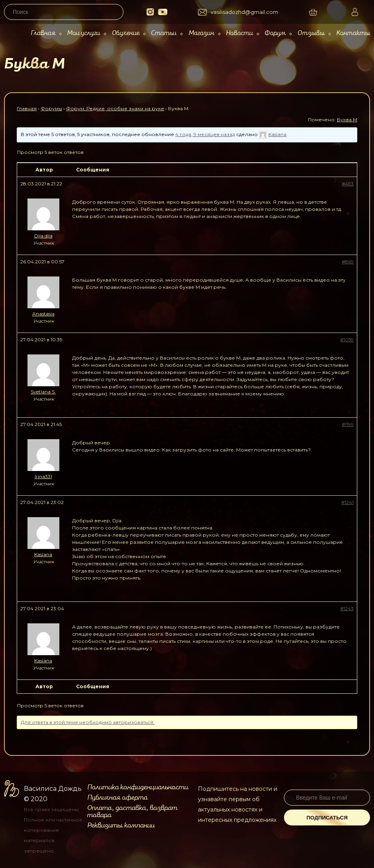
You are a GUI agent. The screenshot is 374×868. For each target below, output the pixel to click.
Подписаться (327, 818)
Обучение (126, 33)
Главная (43, 33)
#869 (348, 262)
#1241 (348, 502)
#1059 (347, 340)
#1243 (347, 608)
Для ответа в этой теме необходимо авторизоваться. (88, 722)
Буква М (347, 120)
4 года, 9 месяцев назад (205, 134)
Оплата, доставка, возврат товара (132, 812)
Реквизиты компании (121, 825)
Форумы (51, 108)
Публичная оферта (117, 798)
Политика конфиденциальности (138, 787)
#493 (348, 184)
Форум (275, 33)
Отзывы (311, 33)
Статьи (164, 33)
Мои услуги (83, 33)
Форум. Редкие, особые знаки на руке (115, 108)
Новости (239, 33)
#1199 (348, 424)
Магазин (201, 33)
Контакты (353, 33)
